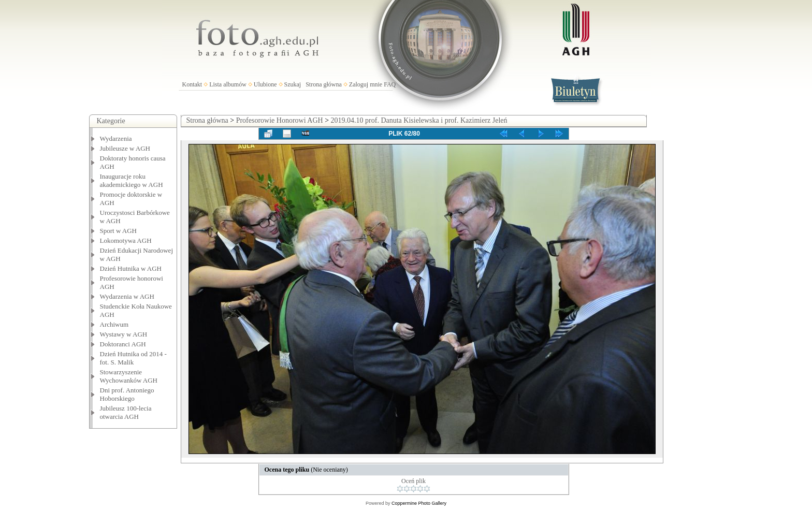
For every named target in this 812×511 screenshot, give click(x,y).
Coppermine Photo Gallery (419, 503)
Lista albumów (228, 84)
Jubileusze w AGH (125, 148)
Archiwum (114, 324)
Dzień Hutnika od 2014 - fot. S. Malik (133, 358)
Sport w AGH (119, 231)
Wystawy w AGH (124, 334)
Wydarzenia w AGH (127, 296)
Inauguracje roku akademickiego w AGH (132, 180)
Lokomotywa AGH (126, 240)
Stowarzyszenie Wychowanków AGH (129, 376)
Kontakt (192, 84)
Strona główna (324, 84)
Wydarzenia (116, 138)
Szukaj (293, 84)
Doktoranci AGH (123, 344)
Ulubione (265, 84)
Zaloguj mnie (366, 84)
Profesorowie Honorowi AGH (280, 120)
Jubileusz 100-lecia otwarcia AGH (126, 412)
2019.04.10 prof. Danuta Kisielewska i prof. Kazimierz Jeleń (419, 120)
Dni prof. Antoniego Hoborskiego (127, 394)
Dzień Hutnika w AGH (131, 268)
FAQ (390, 84)
